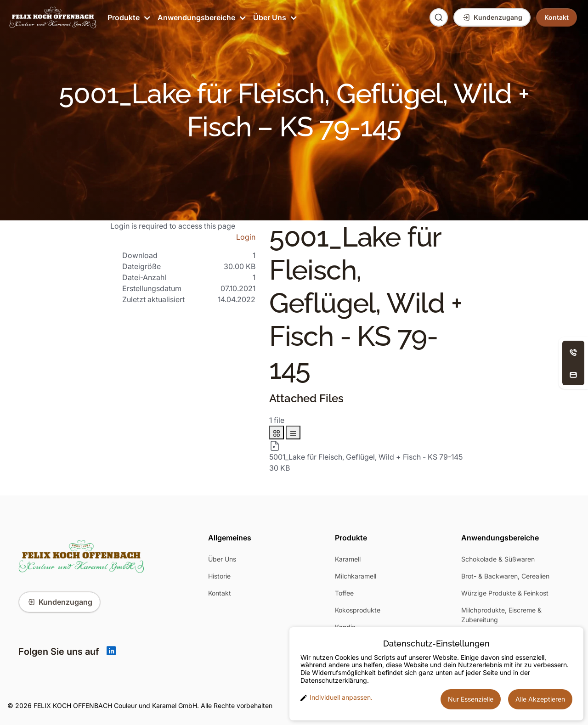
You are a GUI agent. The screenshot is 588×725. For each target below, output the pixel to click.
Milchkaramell (356, 576)
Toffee (344, 593)
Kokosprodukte (358, 610)
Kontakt (220, 593)
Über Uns (274, 17)
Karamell (348, 559)
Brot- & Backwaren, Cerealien (505, 576)
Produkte (128, 17)
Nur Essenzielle (471, 699)
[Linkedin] (111, 652)
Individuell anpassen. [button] (336, 697)
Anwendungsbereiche (201, 17)
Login (246, 237)
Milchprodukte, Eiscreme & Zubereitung (501, 615)
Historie (219, 576)
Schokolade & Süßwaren (498, 559)
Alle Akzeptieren (540, 699)
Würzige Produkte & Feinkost (505, 593)
